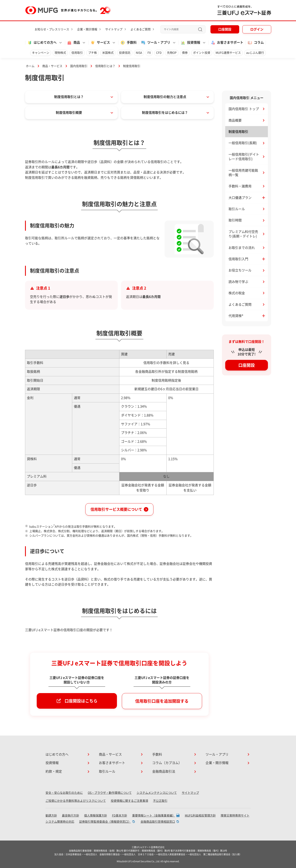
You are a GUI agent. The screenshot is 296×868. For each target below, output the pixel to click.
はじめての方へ (57, 754)
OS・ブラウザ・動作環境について (110, 793)
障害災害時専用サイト (235, 816)
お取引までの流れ (242, 248)
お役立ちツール (240, 270)
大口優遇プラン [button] (240, 198)
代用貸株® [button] (236, 316)
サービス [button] (100, 43)
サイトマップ (114, 29)
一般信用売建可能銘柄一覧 (243, 173)
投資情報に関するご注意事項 (129, 801)
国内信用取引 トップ (244, 109)
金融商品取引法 (164, 771)
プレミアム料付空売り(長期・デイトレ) (243, 234)
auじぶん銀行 (255, 53)
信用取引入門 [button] (238, 259)
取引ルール (237, 209)
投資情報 (52, 763)
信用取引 (77, 53)
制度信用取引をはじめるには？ (165, 113)
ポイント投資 (202, 53)
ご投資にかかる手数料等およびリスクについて (76, 801)
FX (149, 53)
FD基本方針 (120, 816)
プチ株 (93, 53)
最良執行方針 (71, 816)
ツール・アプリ (217, 754)
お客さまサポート (227, 43)
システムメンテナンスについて (157, 793)
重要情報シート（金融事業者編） (154, 816)
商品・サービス (52, 66)
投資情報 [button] (190, 43)
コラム (256, 43)
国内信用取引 (79, 66)
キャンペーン (41, 53)
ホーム (30, 66)
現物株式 (60, 53)
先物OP (172, 53)
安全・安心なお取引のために (64, 793)
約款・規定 (54, 771)
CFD (159, 53)
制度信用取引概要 (69, 113)
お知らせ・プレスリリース (52, 29)
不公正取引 (160, 801)
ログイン (257, 29)
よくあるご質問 (141, 29)
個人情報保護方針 (96, 816)
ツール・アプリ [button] (155, 43)
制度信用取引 (238, 132)
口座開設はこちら (81, 701)
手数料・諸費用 (240, 186)
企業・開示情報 (87, 29)
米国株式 (108, 53)
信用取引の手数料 (157, 363)
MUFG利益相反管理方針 (200, 816)
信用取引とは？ (105, 66)
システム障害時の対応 (60, 822)
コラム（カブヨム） (167, 763)
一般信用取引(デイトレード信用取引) (244, 157)
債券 (185, 53)
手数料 (128, 43)
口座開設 (225, 29)
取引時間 (235, 220)
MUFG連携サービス (228, 53)
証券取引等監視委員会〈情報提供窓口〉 (105, 822)
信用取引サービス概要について (116, 509)
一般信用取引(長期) (243, 143)
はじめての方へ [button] (42, 43)
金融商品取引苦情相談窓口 (158, 822)
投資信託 (125, 53)
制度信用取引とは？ (69, 97)
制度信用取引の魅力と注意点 (165, 97)
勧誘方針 (51, 816)
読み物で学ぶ (238, 282)
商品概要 (235, 120)
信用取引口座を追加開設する (162, 701)
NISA (139, 53)
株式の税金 (237, 293)
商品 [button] (73, 43)
